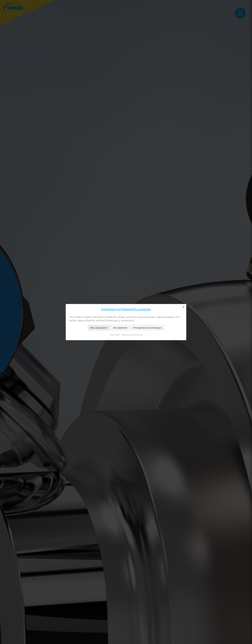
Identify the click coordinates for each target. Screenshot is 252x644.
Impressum (115, 335)
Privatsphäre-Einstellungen (147, 328)
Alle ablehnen (120, 328)
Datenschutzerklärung (132, 335)
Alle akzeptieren (99, 328)
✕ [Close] (183, 307)
